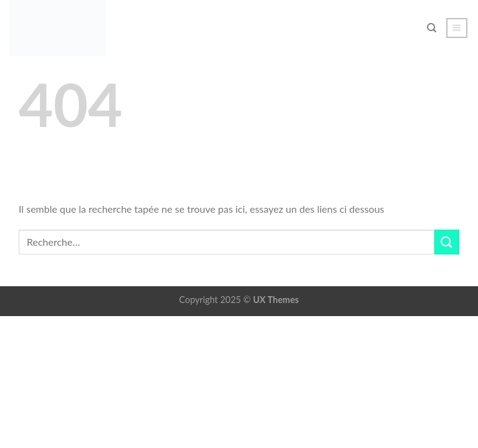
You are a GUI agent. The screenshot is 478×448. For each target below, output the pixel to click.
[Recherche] (432, 28)
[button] (457, 28)
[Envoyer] (447, 242)
